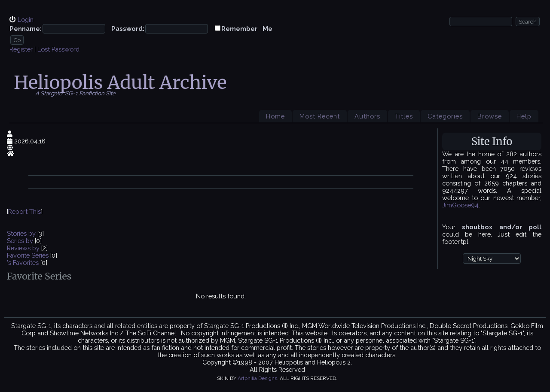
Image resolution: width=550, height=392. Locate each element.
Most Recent (320, 116)
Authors (367, 116)
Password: (128, 29)
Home (275, 116)
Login (26, 20)
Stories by (22, 233)
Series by (21, 241)
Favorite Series (28, 255)
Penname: (26, 29)
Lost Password (58, 49)
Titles (404, 116)
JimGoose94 (460, 205)
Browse (490, 116)
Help (524, 116)
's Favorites (23, 263)
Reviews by (24, 248)
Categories (445, 116)
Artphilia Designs (257, 378)
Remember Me (247, 29)
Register (21, 49)
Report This (24, 211)
